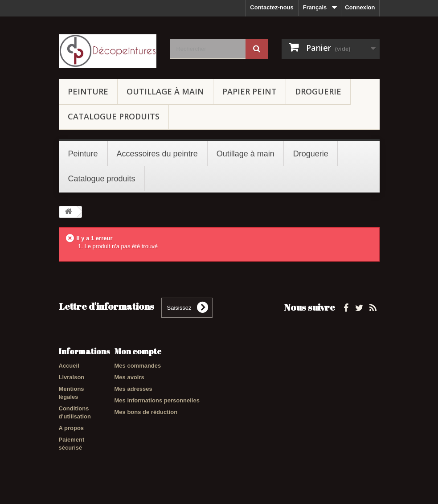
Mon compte (138, 351)
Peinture (88, 91)
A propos (72, 428)
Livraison (72, 377)
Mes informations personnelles (157, 400)
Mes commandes (138, 366)
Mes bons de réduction (146, 412)
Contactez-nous (272, 7)
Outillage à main (165, 91)
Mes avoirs (129, 377)
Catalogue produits (114, 116)
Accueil (69, 366)
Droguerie (318, 91)
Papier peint (250, 91)
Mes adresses (133, 389)
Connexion (360, 7)
